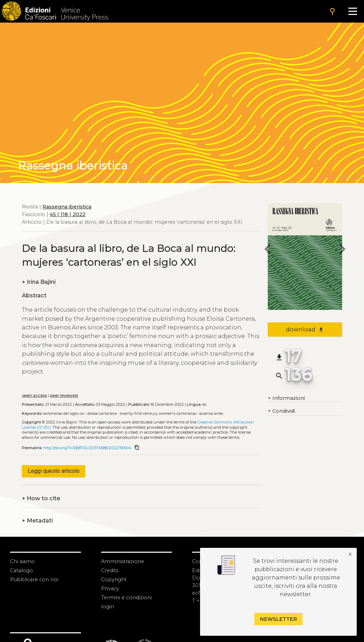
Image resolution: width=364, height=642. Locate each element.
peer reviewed (64, 395)
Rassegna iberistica (67, 207)
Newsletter (278, 619)
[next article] (342, 250)
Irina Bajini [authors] (39, 282)
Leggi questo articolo (54, 471)
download (305, 329)
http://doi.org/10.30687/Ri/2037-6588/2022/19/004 (87, 448)
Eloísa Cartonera (102, 413)
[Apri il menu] (353, 11)
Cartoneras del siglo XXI (63, 413)
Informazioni (286, 398)
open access (34, 395)
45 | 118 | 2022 (68, 214)
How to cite (41, 499)
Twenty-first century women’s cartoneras (158, 413)
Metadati (37, 521)
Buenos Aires (211, 413)
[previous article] (268, 250)
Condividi (281, 411)
